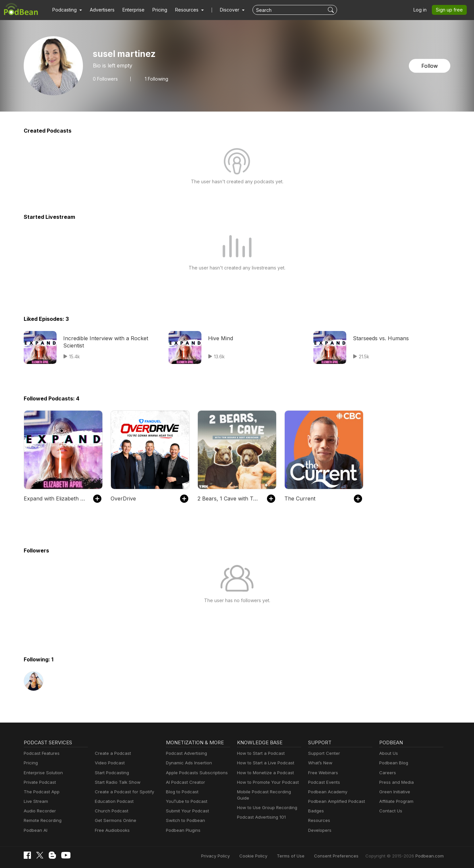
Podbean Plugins (182, 830)
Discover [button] (223, 10)
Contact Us (390, 811)
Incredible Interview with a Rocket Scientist (102, 342)
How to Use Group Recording (265, 801)
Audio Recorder (39, 811)
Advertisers (100, 10)
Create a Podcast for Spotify (122, 792)
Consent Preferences (345, 856)
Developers (319, 830)
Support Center (323, 753)
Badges (316, 811)
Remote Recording (42, 820)
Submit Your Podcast (186, 811)
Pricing (155, 10)
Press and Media (395, 782)
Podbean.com (431, 856)
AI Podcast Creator (184, 782)
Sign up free (451, 10)
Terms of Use (303, 856)
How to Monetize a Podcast (263, 773)
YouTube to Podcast (185, 801)
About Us (388, 753)
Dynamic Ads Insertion (187, 763)
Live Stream (35, 801)
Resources (318, 820)
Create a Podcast (112, 753)
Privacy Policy (232, 856)
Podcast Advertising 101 (260, 811)
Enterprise (130, 10)
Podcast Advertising (185, 753)
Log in (422, 10)
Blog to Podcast (181, 792)
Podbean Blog (393, 763)
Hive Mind (220, 338)
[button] (66, 10)
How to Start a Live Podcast (264, 763)
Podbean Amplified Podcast (335, 801)
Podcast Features (41, 753)
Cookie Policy (268, 856)
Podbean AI (35, 830)
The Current (298, 498)
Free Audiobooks (111, 830)
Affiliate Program (395, 801)
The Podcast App (40, 792)
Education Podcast (113, 801)
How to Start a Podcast (259, 753)
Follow (430, 66)
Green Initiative (394, 792)
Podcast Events (323, 782)
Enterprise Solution (42, 773)
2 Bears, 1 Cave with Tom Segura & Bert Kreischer (229, 498)
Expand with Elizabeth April (55, 498)
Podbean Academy (326, 792)
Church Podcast (110, 811)
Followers (105, 79)
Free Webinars (322, 773)
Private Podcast (39, 782)
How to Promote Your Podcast (266, 782)
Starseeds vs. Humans (379, 338)
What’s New (320, 763)
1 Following (155, 79)
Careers (387, 773)
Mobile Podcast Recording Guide (269, 792)
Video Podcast (109, 763)
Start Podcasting (111, 773)
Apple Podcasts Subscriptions (195, 773)
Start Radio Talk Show (116, 782)
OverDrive (122, 498)
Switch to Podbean (184, 820)
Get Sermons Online (114, 820)
